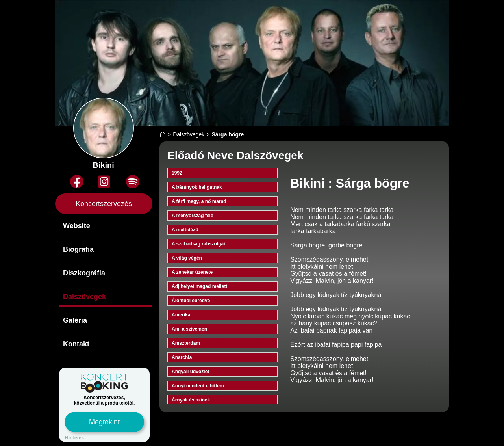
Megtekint (104, 422)
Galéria (75, 320)
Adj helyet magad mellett (199, 286)
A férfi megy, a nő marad (199, 201)
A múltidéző (185, 230)
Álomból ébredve (191, 301)
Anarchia (182, 357)
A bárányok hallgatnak (197, 187)
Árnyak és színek (191, 400)
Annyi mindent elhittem (198, 386)
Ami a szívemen (189, 329)
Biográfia (78, 249)
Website (77, 226)
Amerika (181, 315)
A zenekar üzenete (192, 272)
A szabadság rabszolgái (198, 244)
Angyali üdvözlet (190, 372)
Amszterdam (186, 343)
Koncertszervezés (104, 204)
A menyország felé (193, 216)
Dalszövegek (84, 297)
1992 (177, 173)
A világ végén (187, 258)
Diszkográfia (84, 273)
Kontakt (76, 344)
